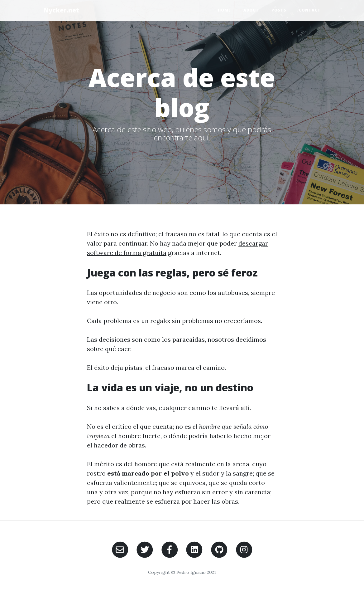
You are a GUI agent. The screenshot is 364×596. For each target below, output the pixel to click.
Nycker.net (61, 10)
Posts (279, 10)
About (251, 10)
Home (224, 10)
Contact (310, 10)
